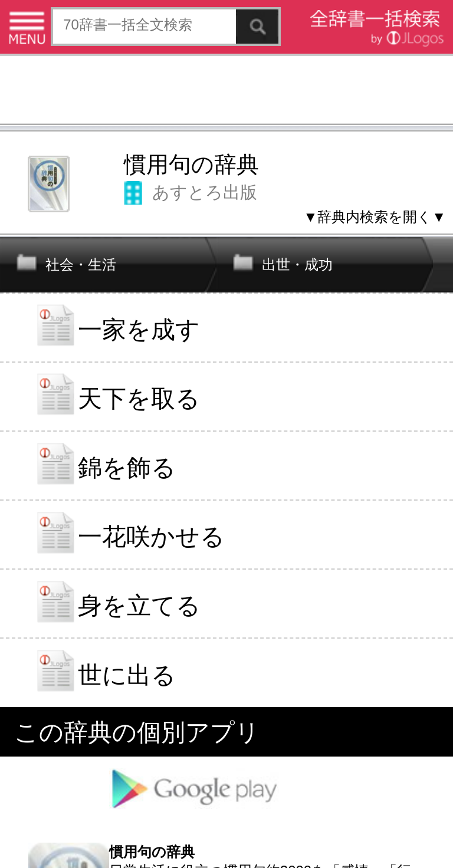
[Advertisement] (226, 91)
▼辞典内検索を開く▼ (375, 217)
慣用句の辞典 (191, 165)
